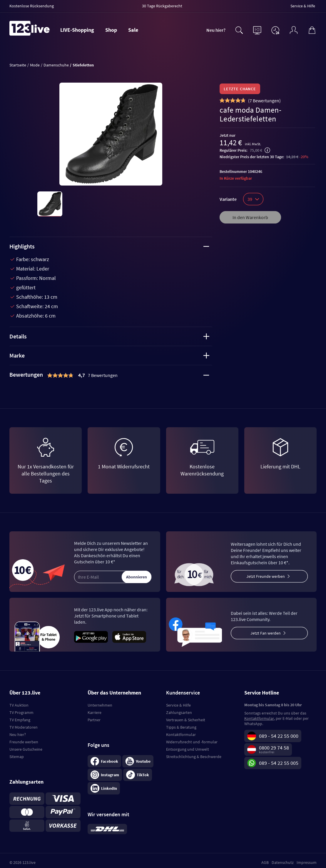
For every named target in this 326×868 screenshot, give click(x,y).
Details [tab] (109, 336)
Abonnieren (137, 577)
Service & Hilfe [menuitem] (303, 6)
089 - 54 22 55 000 (279, 736)
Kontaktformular (181, 735)
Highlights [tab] (109, 246)
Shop (111, 30)
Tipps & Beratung (181, 727)
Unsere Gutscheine (26, 749)
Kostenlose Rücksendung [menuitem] (32, 6)
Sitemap (17, 757)
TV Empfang (20, 720)
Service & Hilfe (178, 705)
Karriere (95, 712)
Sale (133, 30)
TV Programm (21, 712)
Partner (94, 720)
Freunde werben (24, 742)
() (264, 101)
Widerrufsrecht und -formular (192, 742)
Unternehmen (100, 705)
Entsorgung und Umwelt (188, 749)
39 (253, 199)
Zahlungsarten (179, 712)
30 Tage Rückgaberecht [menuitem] (162, 6)
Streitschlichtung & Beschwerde (194, 757)
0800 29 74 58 (274, 748)
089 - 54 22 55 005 (279, 763)
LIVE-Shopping (77, 30)
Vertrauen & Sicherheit (186, 720)
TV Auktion (19, 705)
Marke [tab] (109, 355)
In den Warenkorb (250, 217)
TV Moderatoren (24, 727)
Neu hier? (216, 30)
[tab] (111, 375)
